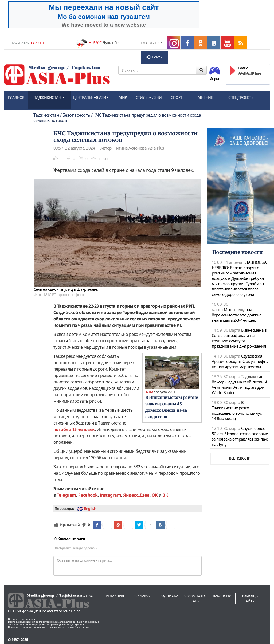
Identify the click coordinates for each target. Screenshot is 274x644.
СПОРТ (177, 97)
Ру (143, 43)
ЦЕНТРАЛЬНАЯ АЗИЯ (91, 97)
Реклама (142, 596)
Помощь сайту (249, 598)
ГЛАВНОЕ (16, 97)
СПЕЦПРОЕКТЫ (241, 97)
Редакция (115, 596)
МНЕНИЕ (205, 97)
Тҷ (150, 43)
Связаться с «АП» (195, 598)
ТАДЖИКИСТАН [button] (49, 97)
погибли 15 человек (74, 429)
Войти (154, 57)
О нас (88, 596)
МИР (123, 97)
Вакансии (222, 596)
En (157, 43)
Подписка (168, 596)
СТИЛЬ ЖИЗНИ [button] (149, 99)
